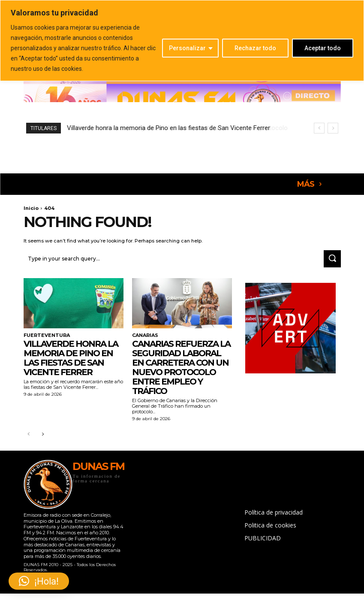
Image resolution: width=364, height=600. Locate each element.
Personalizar (187, 48)
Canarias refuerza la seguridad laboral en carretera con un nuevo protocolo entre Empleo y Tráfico (181, 366)
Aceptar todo (323, 48)
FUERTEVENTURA (45, 334)
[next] (333, 128)
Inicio (31, 208)
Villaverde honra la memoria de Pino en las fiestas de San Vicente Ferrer (71, 356)
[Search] (332, 258)
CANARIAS (144, 334)
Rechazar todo (255, 48)
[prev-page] (29, 433)
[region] (182, 41)
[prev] (319, 128)
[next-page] (43, 433)
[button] (39, 581)
